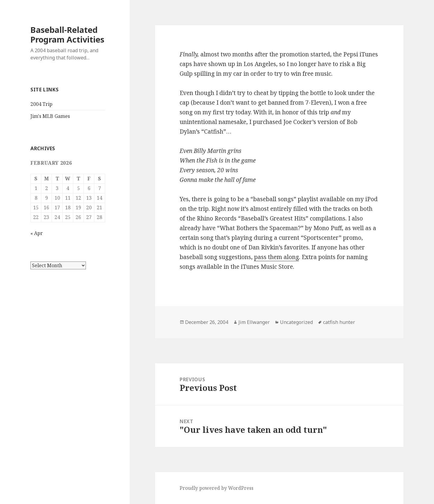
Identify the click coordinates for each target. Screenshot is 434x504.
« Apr (37, 233)
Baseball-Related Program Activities (67, 35)
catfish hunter (339, 322)
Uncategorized (296, 322)
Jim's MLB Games (50, 116)
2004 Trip (41, 104)
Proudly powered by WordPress (217, 488)
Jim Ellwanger (254, 322)
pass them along (277, 257)
